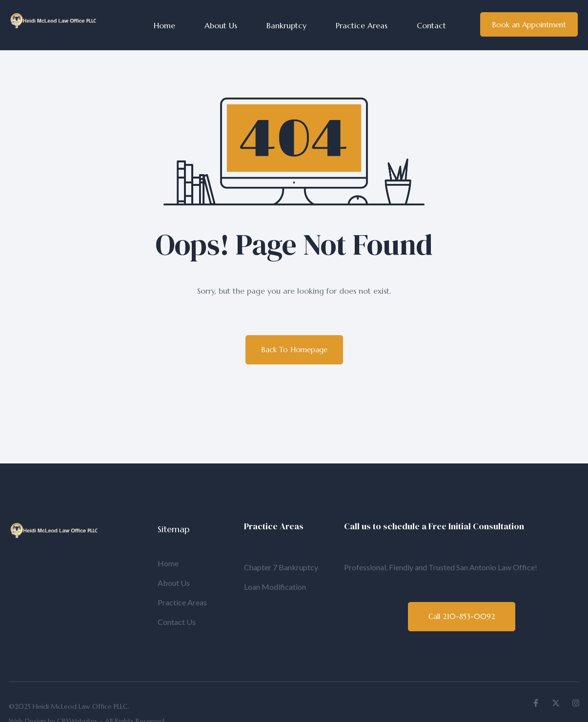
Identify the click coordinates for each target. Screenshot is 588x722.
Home (164, 25)
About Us (221, 25)
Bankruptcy (286, 25)
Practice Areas (362, 25)
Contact (431, 25)
